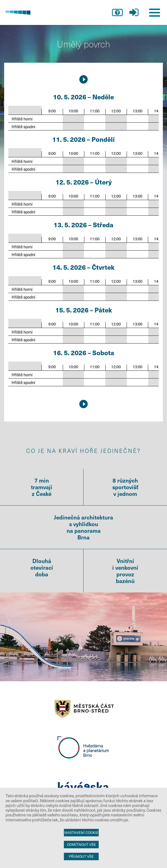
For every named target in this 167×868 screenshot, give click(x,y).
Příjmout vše (81, 856)
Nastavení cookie (81, 832)
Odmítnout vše (81, 844)
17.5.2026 (84, 79)
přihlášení (134, 12)
